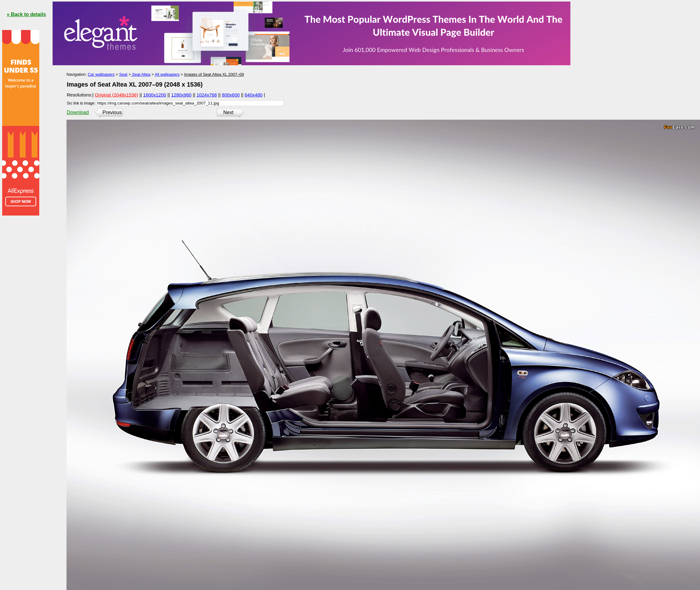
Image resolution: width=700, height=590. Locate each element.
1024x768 (207, 95)
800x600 (231, 95)
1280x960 (181, 95)
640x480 (254, 95)
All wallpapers (167, 74)
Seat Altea (141, 74)
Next (228, 112)
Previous (112, 112)
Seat (123, 74)
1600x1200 (155, 95)
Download (78, 112)
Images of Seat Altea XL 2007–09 (214, 74)
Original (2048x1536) (117, 95)
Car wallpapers (101, 74)
